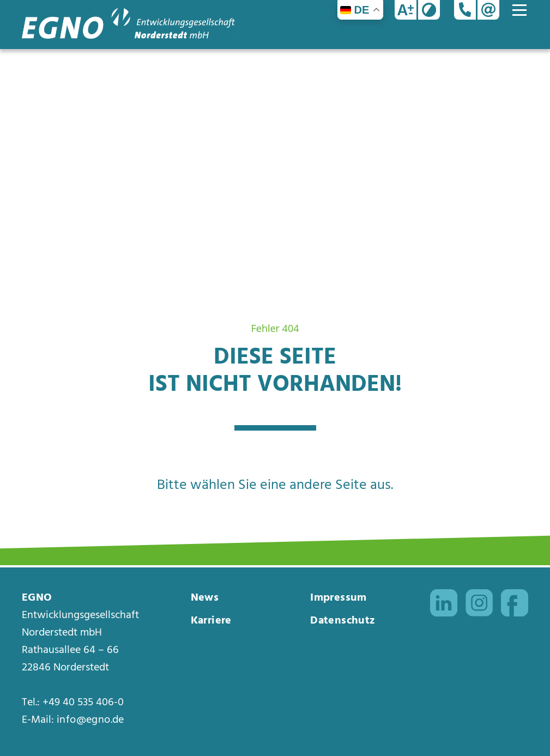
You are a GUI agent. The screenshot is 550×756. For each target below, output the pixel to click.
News (205, 598)
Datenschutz (343, 621)
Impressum (339, 598)
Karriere (211, 621)
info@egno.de (90, 720)
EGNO (37, 598)
